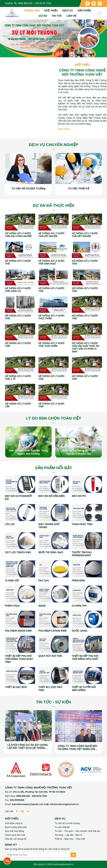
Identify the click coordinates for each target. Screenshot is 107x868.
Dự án (43, 16)
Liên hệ (71, 16)
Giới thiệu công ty (14, 823)
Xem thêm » (64, 129)
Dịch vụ (68, 10)
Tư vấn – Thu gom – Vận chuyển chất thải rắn (77, 831)
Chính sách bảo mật (15, 835)
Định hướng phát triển (16, 827)
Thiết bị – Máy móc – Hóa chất (70, 839)
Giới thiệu (51, 10)
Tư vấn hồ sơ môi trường (67, 823)
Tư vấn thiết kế (62, 827)
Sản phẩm (84, 10)
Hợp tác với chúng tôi (16, 839)
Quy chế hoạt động (15, 831)
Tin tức (57, 16)
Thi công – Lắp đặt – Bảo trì (68, 835)
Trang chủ (32, 10)
